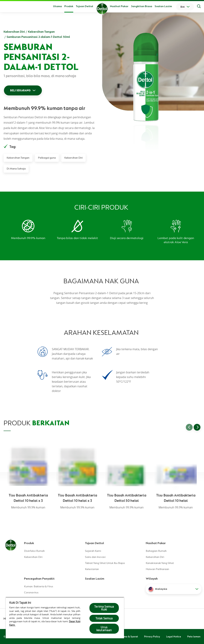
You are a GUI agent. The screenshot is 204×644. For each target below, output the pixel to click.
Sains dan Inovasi (95, 557)
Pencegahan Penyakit (39, 579)
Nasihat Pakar (119, 6)
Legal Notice (174, 637)
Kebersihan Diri (14, 32)
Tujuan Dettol (84, 6)
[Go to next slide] (197, 427)
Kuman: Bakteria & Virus (39, 586)
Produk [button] (69, 6)
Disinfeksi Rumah (34, 551)
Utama (57, 6)
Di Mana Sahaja (16, 169)
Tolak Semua (104, 618)
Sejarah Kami (93, 551)
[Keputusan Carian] (199, 7)
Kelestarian (92, 569)
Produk (29, 543)
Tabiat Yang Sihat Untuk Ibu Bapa (105, 563)
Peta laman (194, 637)
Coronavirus (31, 592)
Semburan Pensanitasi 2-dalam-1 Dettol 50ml (38, 37)
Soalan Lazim (163, 6)
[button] (174, 589)
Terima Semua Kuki (104, 608)
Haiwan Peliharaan (157, 569)
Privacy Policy (152, 637)
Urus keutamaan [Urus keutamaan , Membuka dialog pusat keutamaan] (104, 629)
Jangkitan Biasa (142, 6)
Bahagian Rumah (156, 551)
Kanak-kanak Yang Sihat (160, 563)
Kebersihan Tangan (41, 32)
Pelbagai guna (47, 158)
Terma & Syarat (129, 637)
